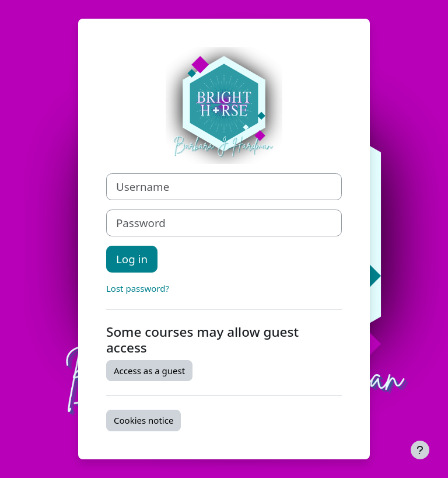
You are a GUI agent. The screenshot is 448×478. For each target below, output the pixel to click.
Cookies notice (143, 420)
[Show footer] (420, 450)
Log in (132, 259)
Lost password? (138, 288)
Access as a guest (149, 371)
